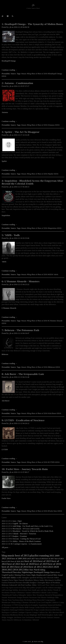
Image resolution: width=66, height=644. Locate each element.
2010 (9, 559)
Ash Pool (21, 585)
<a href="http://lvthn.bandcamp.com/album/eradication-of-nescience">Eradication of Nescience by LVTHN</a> (33, 454)
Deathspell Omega (9, 61)
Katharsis (27, 605)
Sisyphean (41, 595)
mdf (3, 590)
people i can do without (45, 588)
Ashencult (13, 585)
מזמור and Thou (43, 585)
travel (16, 588)
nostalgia (58, 588)
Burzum (56, 612)
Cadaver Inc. (43, 612)
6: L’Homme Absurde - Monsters (21, 281)
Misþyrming (16, 602)
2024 (45, 567)
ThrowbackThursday (11, 572)
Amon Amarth (7, 620)
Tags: (19, 74)
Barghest (50, 615)
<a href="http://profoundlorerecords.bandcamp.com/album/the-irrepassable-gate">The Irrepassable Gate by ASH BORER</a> (33, 405)
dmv (45, 590)
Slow (34, 595)
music (11, 556)
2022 (22, 561)
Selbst (56, 578)
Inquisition (6, 215)
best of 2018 (40, 559)
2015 (10, 570)
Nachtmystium (18, 600)
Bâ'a (51, 612)
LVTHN (5, 450)
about (57, 572)
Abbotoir (36, 620)
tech (20, 588)
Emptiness (6, 610)
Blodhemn (14, 615)
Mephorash (41, 575)
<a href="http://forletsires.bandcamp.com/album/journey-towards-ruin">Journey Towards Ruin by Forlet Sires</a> (33, 503)
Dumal (28, 610)
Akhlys (13, 578)
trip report (9, 588)
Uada (49, 593)
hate (30, 590)
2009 (57, 556)
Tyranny (54, 593)
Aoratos (43, 617)
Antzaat (50, 617)
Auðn (56, 615)
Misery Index (39, 580)
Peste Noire (26, 575)
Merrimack (49, 580)
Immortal (51, 605)
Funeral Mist (52, 575)
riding (42, 570)
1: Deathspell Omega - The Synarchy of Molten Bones (32, 24)
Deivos (59, 610)
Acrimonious (27, 620)
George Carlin (34, 607)
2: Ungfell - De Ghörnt (19, 524)
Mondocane (6, 602)
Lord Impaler (46, 602)
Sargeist (5, 580)
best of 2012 (35, 567)
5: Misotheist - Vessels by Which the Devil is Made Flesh (32, 531)
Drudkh (26, 583)
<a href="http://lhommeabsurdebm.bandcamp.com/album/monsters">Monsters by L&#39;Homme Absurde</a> (33, 313)
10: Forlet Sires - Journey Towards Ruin (25, 469)
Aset (24, 617)
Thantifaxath (7, 595)
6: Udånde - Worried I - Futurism (23, 534)
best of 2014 (22, 567)
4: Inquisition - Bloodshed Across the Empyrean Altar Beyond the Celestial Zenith (32, 182)
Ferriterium (54, 607)
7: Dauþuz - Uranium (19, 536)
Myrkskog (28, 600)
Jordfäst (58, 580)
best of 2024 (31, 561)
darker (50, 590)
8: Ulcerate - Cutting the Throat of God (26, 539)
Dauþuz (33, 583)
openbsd (33, 578)
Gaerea (5, 583)
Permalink (6, 74)
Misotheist (29, 580)
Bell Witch (42, 615)
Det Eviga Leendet (38, 610)
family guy (36, 590)
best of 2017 (50, 559)
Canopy (35, 612)
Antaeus (5, 112)
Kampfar (35, 605)
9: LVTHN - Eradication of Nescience (23, 420)
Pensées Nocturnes (30, 597)
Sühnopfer (22, 595)
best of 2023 (45, 561)
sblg (24, 588)
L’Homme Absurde (9, 308)
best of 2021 (14, 564)
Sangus (20, 597)
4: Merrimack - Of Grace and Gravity (25, 529)
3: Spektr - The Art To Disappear (21, 132)
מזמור (4, 262)
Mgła (33, 575)
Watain (13, 593)
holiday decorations (20, 590)
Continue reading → (9, 70)
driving (40, 578)
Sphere (29, 595)
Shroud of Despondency (54, 595)
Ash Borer (6, 401)
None (10, 600)
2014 (16, 570)
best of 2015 (8, 567)
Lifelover (55, 602)
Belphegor (34, 615)
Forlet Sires (6, 498)
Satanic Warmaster (9, 597)
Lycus (38, 602)
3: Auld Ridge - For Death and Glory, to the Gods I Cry (32, 526)
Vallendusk (36, 593)
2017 (33, 559)
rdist (28, 588)
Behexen (5, 354)
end (42, 590)
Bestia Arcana (24, 615)
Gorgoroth (14, 607)
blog (4, 556)
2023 (51, 567)
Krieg (21, 605)
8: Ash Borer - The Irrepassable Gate (23, 374)
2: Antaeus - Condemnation (17, 83)
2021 (4, 558)
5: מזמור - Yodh (11, 235)
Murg (34, 600)
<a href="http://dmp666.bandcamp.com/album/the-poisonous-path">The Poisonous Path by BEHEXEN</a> (33, 359)
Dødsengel (14, 610)
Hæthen (58, 605)
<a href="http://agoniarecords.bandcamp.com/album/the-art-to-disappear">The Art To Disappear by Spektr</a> (33, 166)
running (44, 556)
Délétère (22, 610)
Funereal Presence (15, 583)
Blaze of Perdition (53, 583)
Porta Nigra (13, 580)
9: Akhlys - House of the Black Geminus (26, 541)
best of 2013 (59, 559)
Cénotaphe (41, 583)
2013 (26, 556)
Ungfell (5, 575)
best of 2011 (6, 561)
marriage (9, 590)
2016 (4, 570)
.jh (33, 5)
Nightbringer (27, 572)
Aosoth (37, 617)
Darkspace (6, 612)
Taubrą (15, 595)
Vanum (28, 593)
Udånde (43, 593)
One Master (42, 597)
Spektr (4, 161)
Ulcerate (50, 578)
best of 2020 (27, 564)
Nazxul (21, 580)
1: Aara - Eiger (16, 521)
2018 (24, 559)
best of (19, 556)
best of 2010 (16, 561)
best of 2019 (41, 564)
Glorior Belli (23, 607)
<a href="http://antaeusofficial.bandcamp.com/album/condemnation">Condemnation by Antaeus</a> (33, 117)
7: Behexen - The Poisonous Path (20, 330)
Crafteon (14, 612)
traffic (19, 578)
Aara (52, 572)
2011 (52, 556)
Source (13, 74)
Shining (18, 575)
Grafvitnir (6, 607)
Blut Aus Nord (32, 570)
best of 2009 (17, 559)
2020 (56, 567)
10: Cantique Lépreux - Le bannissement (26, 544)
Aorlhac (28, 585)
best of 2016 (55, 564)
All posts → (6, 547)
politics (33, 588)
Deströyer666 (50, 610)
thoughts (26, 578)
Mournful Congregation (46, 600)
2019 (29, 559)
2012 (21, 570)
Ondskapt (51, 597)
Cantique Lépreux (25, 612)
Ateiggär (10, 617)
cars (45, 578)
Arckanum (30, 617)
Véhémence (21, 593)
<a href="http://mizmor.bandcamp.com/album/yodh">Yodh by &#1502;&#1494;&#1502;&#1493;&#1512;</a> (33, 267)
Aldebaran (17, 620)
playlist (34, 556)
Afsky (34, 585)
